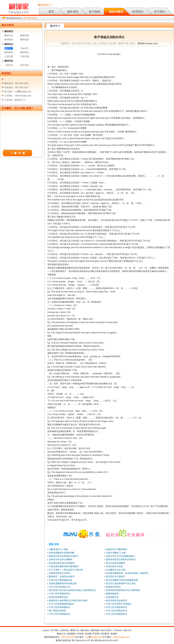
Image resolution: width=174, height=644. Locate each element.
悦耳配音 (105, 634)
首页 (51, 12)
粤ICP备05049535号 (81, 640)
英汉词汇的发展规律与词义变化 (121, 583)
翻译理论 (25, 52)
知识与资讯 (116, 12)
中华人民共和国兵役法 (116, 611)
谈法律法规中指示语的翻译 (62, 563)
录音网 (80, 634)
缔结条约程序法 (113, 587)
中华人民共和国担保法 (59, 594)
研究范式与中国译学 (115, 577)
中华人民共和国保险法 (116, 614)
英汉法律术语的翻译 (115, 563)
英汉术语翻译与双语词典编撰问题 (122, 580)
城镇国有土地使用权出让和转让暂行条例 (68, 601)
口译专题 (9, 56)
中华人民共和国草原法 (116, 607)
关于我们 (159, 12)
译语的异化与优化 (114, 566)
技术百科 (25, 65)
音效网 (88, 634)
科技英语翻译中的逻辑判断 (62, 553)
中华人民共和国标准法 (59, 614)
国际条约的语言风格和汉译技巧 (64, 556)
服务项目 (73, 12)
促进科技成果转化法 (58, 597)
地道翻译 (71, 634)
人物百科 (9, 65)
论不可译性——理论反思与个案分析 (66, 570)
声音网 (96, 634)
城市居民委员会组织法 (116, 601)
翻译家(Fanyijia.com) (148, 43)
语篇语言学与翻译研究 (116, 549)
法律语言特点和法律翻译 (61, 560)
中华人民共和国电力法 (59, 587)
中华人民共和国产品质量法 (119, 604)
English (46, 630)
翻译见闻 (25, 36)
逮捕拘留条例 (112, 594)
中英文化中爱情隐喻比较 (61, 580)
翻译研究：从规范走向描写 (62, 577)
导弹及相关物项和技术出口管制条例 (123, 590)
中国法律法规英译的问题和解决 (64, 566)
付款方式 (127, 630)
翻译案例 (9, 52)
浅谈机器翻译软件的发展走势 (63, 583)
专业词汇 (25, 48)
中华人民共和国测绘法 (59, 607)
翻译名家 (25, 40)
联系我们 (138, 12)
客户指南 (94, 12)
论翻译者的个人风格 (58, 549)
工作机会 (117, 630)
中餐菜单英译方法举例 (59, 573)
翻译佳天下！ (46, 5)
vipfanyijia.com (94, 637)
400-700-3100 (30, 18)
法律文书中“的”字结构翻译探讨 (120, 556)
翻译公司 (75, 630)
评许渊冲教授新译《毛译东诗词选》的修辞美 (127, 573)
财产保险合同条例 (57, 611)
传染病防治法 (112, 597)
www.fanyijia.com (121, 637)
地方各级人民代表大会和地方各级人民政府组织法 (72, 590)
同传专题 (25, 56)
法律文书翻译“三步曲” (116, 553)
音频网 (114, 634)
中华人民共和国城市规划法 (62, 604)
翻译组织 (9, 40)
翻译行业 (9, 36)
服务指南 (95, 630)
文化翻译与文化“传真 (116, 570)
